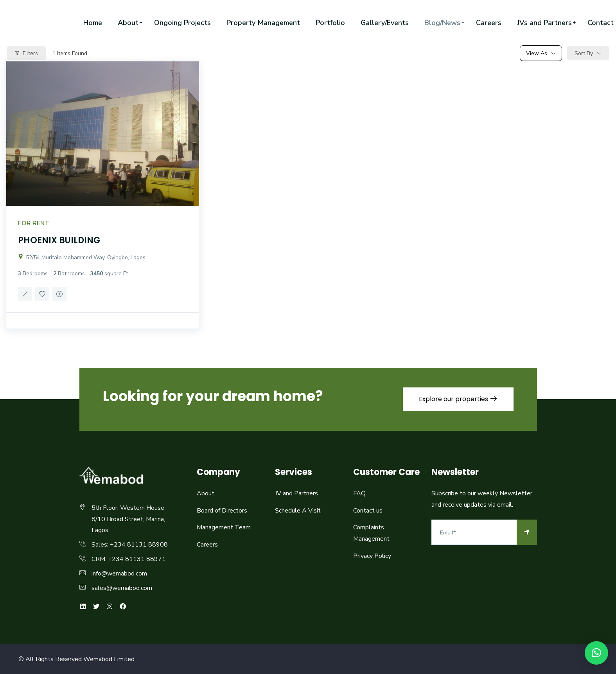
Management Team (224, 527)
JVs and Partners (544, 23)
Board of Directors (222, 511)
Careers (489, 23)
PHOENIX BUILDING (59, 240)
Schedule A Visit (298, 511)
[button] (596, 653)
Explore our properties (458, 399)
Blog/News (442, 23)
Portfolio (330, 23)
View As (537, 53)
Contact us (368, 511)
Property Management (263, 23)
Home (93, 23)
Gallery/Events (385, 23)
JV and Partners (296, 493)
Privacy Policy (372, 556)
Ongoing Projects (182, 23)
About (128, 23)
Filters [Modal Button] (26, 53)
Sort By (584, 53)
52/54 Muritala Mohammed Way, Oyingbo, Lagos (82, 257)
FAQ (359, 493)
